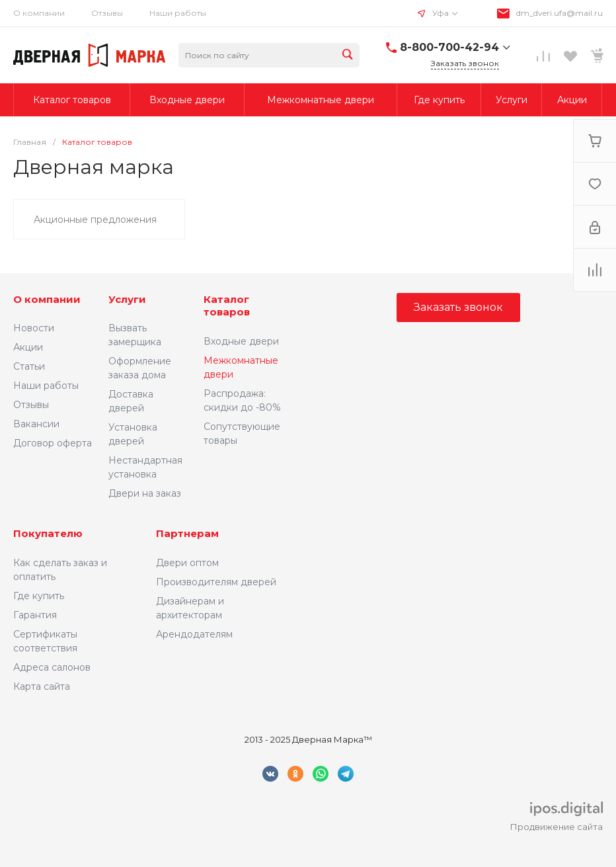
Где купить (39, 596)
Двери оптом (187, 563)
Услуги (127, 299)
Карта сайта (42, 686)
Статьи (29, 366)
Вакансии (36, 424)
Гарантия (35, 615)
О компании (39, 13)
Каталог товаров (227, 306)
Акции (28, 347)
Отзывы (107, 13)
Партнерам (187, 533)
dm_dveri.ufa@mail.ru (559, 13)
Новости (34, 328)
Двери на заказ (145, 493)
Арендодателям (194, 634)
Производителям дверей (216, 582)
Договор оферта (53, 443)
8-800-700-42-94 (449, 47)
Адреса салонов (52, 667)
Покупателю (48, 533)
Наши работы (178, 13)
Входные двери (241, 341)
